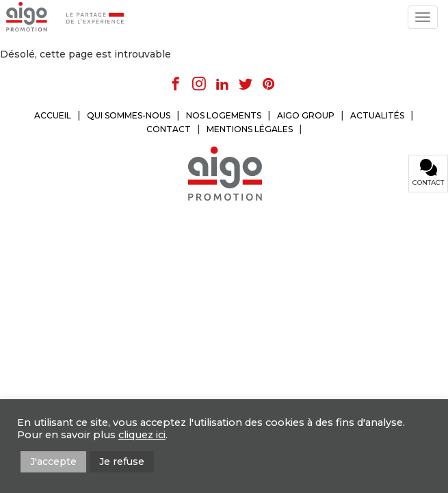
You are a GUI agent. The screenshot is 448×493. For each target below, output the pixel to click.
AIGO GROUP (306, 115)
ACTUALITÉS (377, 115)
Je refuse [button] (122, 462)
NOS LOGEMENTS (224, 115)
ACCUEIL (53, 115)
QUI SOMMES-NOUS (129, 115)
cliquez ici (142, 435)
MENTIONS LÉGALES (250, 129)
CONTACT (169, 129)
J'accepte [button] (53, 462)
